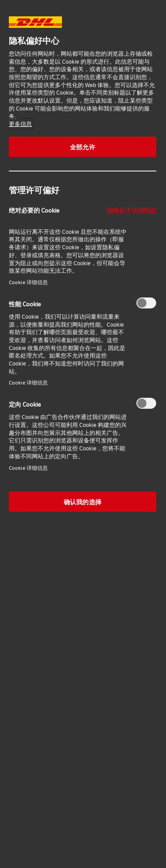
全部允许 (83, 147)
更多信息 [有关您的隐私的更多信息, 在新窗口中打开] (20, 124)
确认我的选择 (83, 502)
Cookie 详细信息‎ (28, 282)
